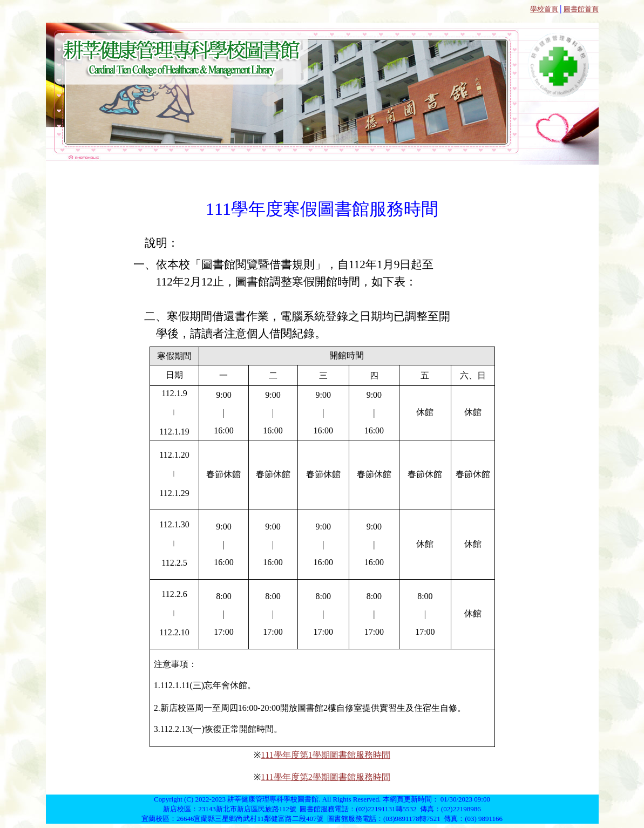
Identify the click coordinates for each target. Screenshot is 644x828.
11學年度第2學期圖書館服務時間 (327, 777)
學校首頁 (544, 9)
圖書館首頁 (581, 9)
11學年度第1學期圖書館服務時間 (327, 755)
